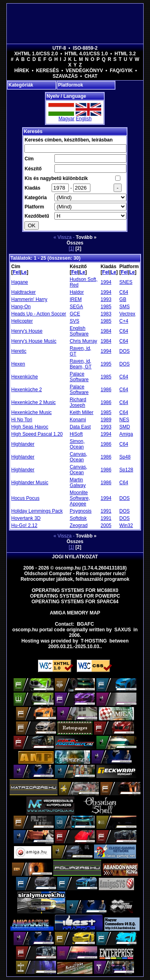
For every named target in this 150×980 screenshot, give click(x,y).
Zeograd (79, 525)
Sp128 (126, 470)
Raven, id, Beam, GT (81, 364)
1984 (106, 331)
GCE (75, 314)
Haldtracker (23, 292)
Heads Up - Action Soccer (39, 314)
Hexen (18, 364)
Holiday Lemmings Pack (37, 511)
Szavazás (65, 76)
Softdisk (78, 518)
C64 (124, 292)
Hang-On (21, 307)
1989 (106, 420)
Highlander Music (30, 483)
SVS (74, 321)
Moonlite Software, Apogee (80, 498)
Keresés (47, 71)
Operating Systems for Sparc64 (75, 602)
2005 (106, 525)
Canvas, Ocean (78, 457)
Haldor (77, 292)
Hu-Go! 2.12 (24, 525)
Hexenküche (25, 377)
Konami (78, 420)
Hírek (22, 71)
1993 (106, 299)
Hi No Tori (22, 420)
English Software (79, 331)
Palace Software (79, 377)
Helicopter (22, 321)
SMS (124, 307)
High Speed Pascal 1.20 (37, 434)
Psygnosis (81, 511)
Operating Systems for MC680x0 (75, 590)
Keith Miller (81, 412)
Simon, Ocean (77, 444)
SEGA (76, 307)
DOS (124, 351)
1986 (106, 390)
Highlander (23, 444)
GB (123, 299)
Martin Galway (78, 483)
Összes (75, 243)
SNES (126, 282)
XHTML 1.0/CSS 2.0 (36, 54)
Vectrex (127, 314)
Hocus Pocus (25, 498)
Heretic (19, 351)
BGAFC (85, 624)
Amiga (126, 434)
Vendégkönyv (84, 71)
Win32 (126, 525)
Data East (80, 427)
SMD (125, 427)
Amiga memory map (75, 613)
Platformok (71, 85)
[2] (79, 249)
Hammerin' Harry (29, 299)
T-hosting (94, 641)
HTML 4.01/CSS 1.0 (86, 54)
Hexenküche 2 (27, 390)
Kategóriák (21, 85)
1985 (106, 307)
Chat (91, 76)
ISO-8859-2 (85, 48)
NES (124, 420)
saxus (123, 630)
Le (24, 272)
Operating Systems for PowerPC (75, 596)
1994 (106, 282)
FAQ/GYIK (121, 71)
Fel (16, 272)
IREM (76, 299)
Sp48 (125, 457)
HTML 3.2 (125, 54)
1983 (106, 314)
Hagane (20, 282)
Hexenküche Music (31, 412)
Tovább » (86, 237)
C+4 (124, 321)
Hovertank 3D (26, 518)
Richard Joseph (78, 402)
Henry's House (27, 331)
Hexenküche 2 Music (33, 402)
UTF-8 (59, 48)
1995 (106, 364)
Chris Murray (83, 341)
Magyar (66, 119)
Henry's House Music (34, 341)
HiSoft (76, 434)
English (83, 119)
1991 (106, 511)
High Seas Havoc (30, 427)
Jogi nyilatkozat (75, 557)
